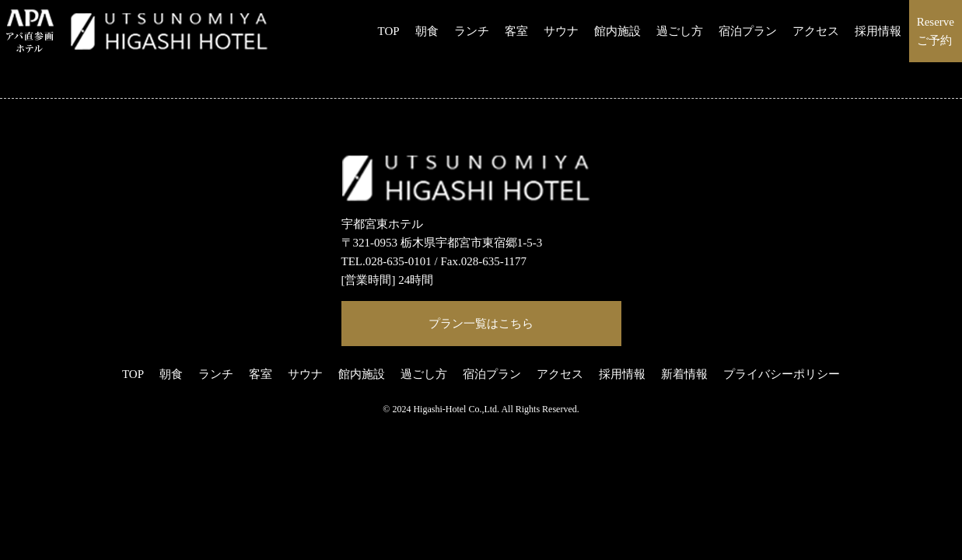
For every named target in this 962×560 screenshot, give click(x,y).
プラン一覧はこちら (481, 324)
